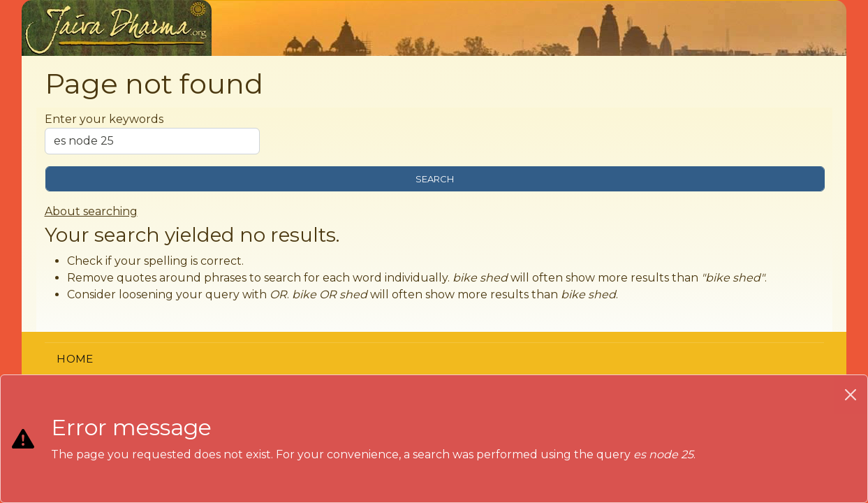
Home (75, 359)
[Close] (851, 395)
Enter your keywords (104, 119)
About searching (91, 211)
